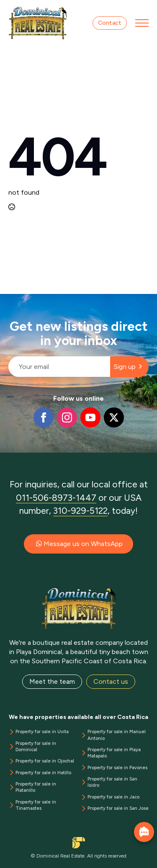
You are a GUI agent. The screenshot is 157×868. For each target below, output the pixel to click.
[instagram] (67, 417)
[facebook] (44, 417)
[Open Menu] (142, 23)
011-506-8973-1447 (56, 498)
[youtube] (90, 417)
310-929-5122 (80, 511)
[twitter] (114, 417)
